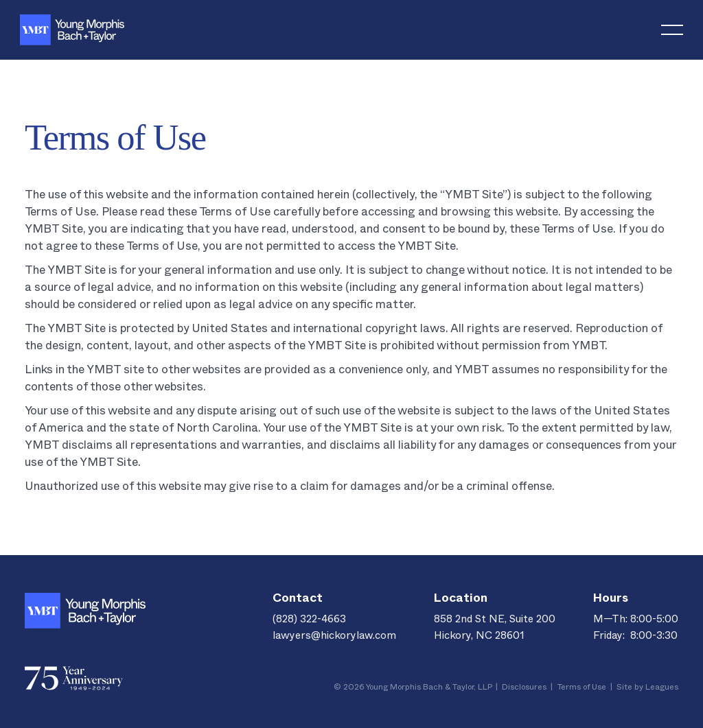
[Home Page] (72, 30)
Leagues (662, 688)
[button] (672, 30)
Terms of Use (581, 688)
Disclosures (524, 688)
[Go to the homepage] (85, 611)
